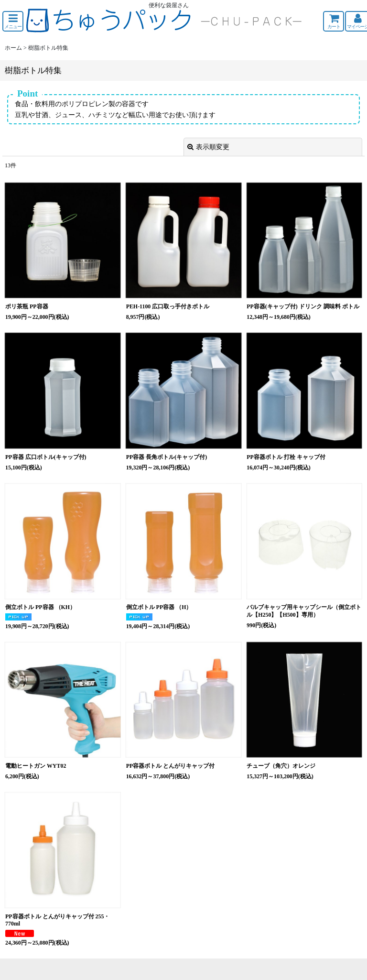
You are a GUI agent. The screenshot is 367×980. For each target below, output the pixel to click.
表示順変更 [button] (208, 147)
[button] (13, 21)
